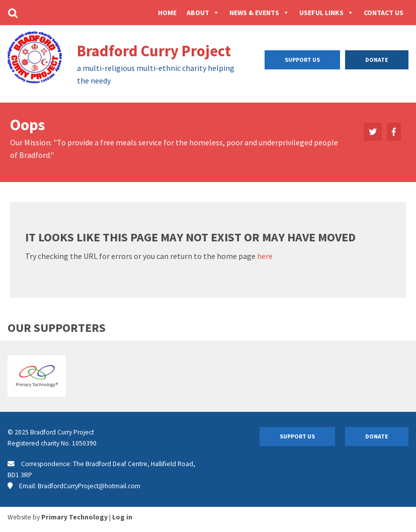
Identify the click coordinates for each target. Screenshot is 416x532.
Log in (122, 517)
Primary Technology (74, 517)
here (265, 256)
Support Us (302, 60)
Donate (377, 60)
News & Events (259, 13)
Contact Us (384, 13)
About (203, 13)
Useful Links (326, 13)
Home (167, 13)
